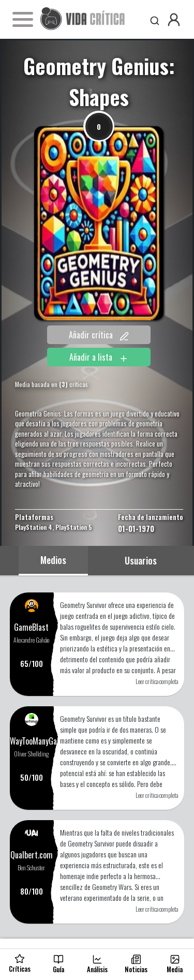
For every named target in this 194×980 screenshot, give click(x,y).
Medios (53, 560)
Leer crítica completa (157, 681)
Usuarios (141, 560)
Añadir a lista (99, 357)
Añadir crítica (99, 335)
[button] (174, 20)
